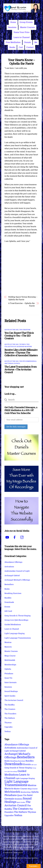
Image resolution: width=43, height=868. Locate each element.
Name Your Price (22, 32)
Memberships (10, 665)
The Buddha (10, 705)
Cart (21, 47)
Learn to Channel (22, 37)
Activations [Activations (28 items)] (10, 748)
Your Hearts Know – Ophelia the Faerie (21, 62)
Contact (30, 47)
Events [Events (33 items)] (27, 764)
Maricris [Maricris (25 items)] (9, 789)
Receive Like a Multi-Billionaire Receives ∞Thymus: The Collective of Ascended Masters (21, 353)
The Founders (10, 714)
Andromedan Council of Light (17, 571)
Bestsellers (9, 584)
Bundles (8, 598)
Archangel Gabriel (12, 576)
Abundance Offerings (13, 562)
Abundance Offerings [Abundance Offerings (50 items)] (17, 745)
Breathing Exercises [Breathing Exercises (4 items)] (18, 761)
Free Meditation (13, 42)
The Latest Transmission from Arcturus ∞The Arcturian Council (21, 370)
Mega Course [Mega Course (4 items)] (33, 789)
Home (13, 22)
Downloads (9, 602)
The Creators (25, 330)
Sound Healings (11, 691)
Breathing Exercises (13, 593)
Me (36, 42)
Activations (9, 567)
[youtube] (8, 537)
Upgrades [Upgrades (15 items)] (9, 815)
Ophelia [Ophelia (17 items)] (35, 792)
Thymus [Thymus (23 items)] (32, 812)
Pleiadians (9, 674)
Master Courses (27, 27)
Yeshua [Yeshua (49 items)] (18, 815)
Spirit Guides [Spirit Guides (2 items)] (21, 802)
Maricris (8, 647)
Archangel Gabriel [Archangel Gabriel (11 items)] (18, 751)
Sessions (12, 27)
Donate (28, 42)
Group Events (26, 22)
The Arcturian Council (14, 700)
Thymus (8, 723)
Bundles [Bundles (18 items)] (30, 761)
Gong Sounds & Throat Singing (18, 616)
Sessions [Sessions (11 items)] (18, 799)
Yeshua (8, 731)
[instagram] (22, 537)
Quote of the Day (12, 330)
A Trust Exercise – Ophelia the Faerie (21, 305)
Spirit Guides (10, 696)
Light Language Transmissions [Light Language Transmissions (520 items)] (16, 783)
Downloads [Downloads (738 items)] (14, 764)
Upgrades (8, 727)
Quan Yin (8, 678)
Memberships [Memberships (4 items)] (26, 792)
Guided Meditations (13, 625)
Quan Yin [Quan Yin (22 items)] (22, 795)
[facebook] (15, 537)
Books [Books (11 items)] (7, 761)
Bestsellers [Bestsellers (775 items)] (26, 757)
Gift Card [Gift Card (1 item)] (34, 765)
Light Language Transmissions (18, 638)
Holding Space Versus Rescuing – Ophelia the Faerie (23, 298)
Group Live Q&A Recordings (16, 620)
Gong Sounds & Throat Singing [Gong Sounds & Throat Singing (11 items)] (18, 768)
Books (12, 47)
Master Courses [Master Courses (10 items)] (21, 789)
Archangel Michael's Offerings (17, 580)
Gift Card (8, 611)
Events (7, 607)
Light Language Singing (15, 633)
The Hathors (10, 718)
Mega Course (10, 656)
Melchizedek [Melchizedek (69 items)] (12, 792)
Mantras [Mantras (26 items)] (32, 785)
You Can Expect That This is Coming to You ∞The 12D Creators (19, 336)
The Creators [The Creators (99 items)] (21, 809)
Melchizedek (10, 660)
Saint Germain (10, 682)
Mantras (8, 642)
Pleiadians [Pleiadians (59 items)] (11, 795)
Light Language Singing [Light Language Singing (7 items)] (25, 778)
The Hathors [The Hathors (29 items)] (21, 812)
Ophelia (8, 669)
